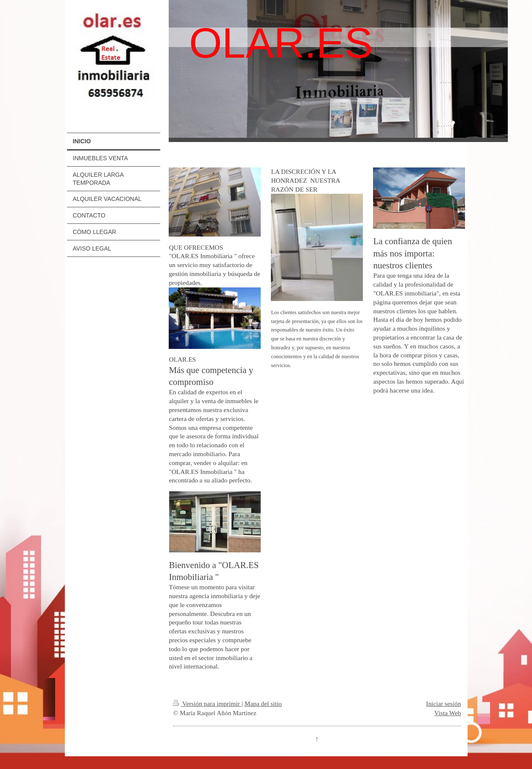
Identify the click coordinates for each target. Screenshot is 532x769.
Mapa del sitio (263, 704)
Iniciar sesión (443, 704)
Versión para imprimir (207, 704)
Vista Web (448, 713)
